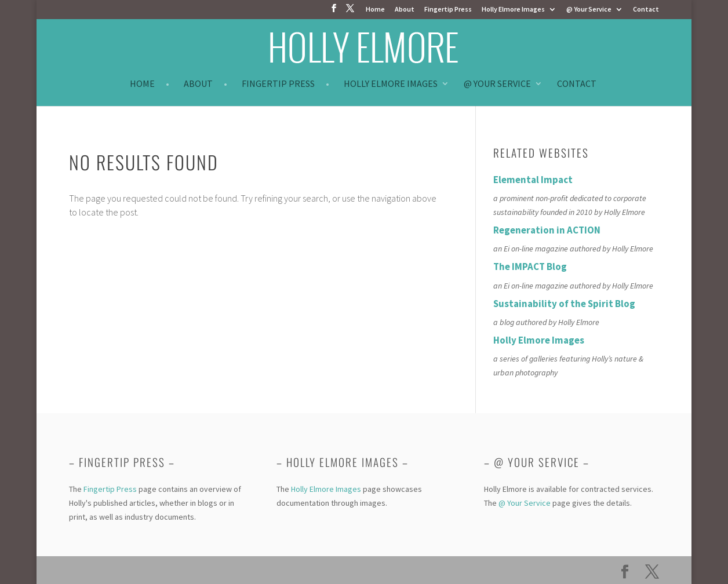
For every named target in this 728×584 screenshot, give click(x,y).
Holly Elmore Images (513, 10)
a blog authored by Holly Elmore (546, 322)
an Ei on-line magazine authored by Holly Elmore (573, 249)
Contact (646, 10)
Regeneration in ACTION (547, 230)
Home (375, 10)
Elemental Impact (533, 180)
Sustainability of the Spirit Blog (564, 304)
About (405, 10)
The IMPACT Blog (530, 267)
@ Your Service (589, 10)
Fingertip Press (448, 10)
